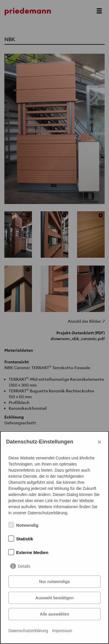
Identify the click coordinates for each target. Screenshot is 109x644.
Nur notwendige (55, 582)
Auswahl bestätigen (54, 598)
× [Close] (99, 442)
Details (24, 566)
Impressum (62, 631)
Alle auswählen (54, 614)
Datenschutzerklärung (28, 631)
